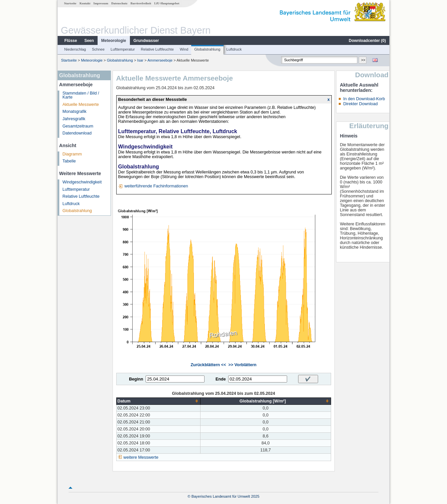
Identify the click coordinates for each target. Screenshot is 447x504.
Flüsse (71, 41)
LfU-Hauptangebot (167, 3)
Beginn (136, 379)
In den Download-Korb (364, 99)
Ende (221, 379)
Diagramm (72, 154)
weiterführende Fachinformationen (156, 186)
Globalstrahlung (207, 49)
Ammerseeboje (160, 60)
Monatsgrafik (75, 112)
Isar (140, 60)
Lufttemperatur (123, 49)
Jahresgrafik (74, 119)
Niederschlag (75, 49)
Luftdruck (234, 49)
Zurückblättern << (208, 365)
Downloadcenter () (367, 41)
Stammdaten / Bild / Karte (81, 95)
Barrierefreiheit (141, 3)
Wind (184, 49)
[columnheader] (158, 401)
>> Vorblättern (242, 365)
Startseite (70, 3)
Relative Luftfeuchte (157, 49)
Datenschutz (119, 3)
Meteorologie (114, 41)
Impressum (101, 3)
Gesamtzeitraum (78, 126)
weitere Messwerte (141, 457)
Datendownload (77, 133)
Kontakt (85, 3)
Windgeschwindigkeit (82, 182)
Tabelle (69, 161)
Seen (89, 41)
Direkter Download (360, 104)
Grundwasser (146, 41)
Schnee (98, 49)
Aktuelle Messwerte (81, 105)
